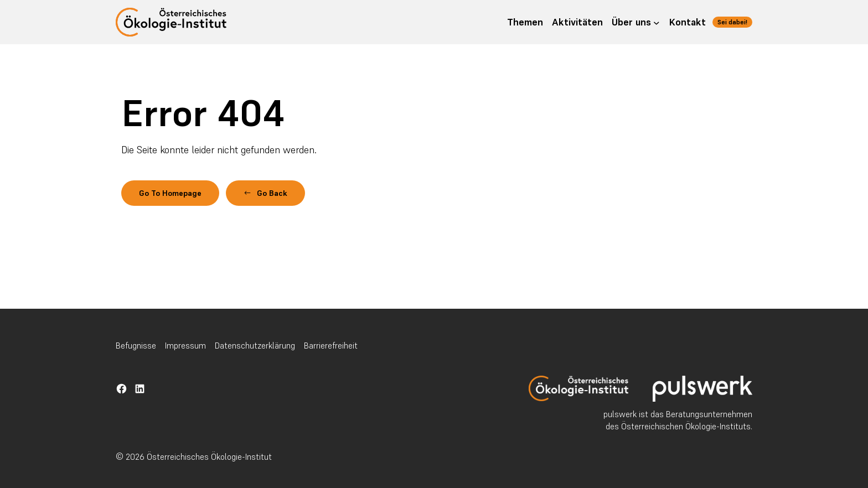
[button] (285, 194)
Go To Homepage (178, 194)
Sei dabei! (728, 22)
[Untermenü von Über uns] (648, 22)
